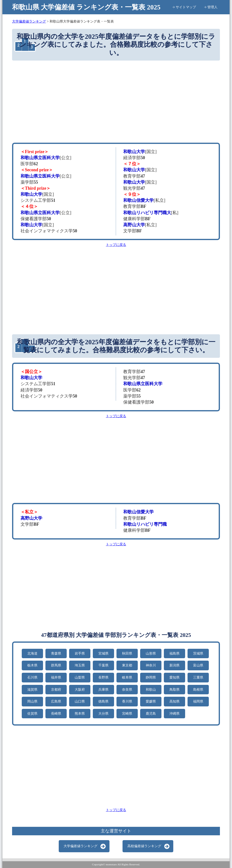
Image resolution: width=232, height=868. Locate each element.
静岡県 (151, 677)
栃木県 (32, 665)
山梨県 (80, 677)
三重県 (198, 677)
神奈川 (151, 665)
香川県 (127, 701)
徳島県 (103, 701)
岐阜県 (127, 677)
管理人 (212, 7)
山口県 (80, 701)
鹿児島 (151, 714)
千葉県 (103, 665)
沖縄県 (174, 714)
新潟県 (174, 665)
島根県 (198, 690)
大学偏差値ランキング (80, 846)
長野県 (103, 677)
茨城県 (198, 653)
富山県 (198, 665)
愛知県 (174, 677)
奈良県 (127, 690)
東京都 (127, 665)
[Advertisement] (116, 102)
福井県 (56, 677)
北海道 (32, 653)
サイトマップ (186, 7)
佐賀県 (32, 714)
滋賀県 (32, 690)
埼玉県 (80, 665)
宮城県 (103, 653)
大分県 (103, 714)
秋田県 (127, 653)
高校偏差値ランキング (144, 846)
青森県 (56, 653)
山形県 (151, 653)
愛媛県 (151, 701)
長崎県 (56, 714)
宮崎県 (127, 714)
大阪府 (80, 690)
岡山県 (32, 701)
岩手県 (80, 653)
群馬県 (56, 665)
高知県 (174, 701)
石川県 (32, 677)
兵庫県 (103, 690)
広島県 (56, 701)
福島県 (174, 653)
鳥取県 (174, 690)
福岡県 (198, 701)
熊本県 (80, 714)
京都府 (56, 690)
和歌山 (151, 690)
